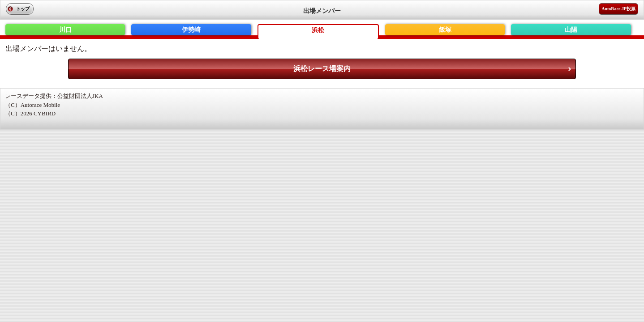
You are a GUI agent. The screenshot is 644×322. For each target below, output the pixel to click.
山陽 (571, 30)
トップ (23, 9)
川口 (65, 30)
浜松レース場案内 (322, 69)
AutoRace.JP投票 (618, 9)
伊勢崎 (191, 30)
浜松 (318, 30)
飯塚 (445, 30)
